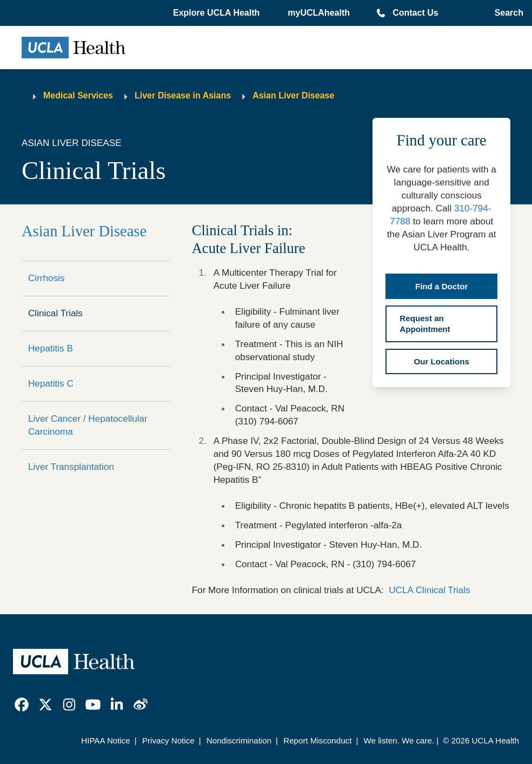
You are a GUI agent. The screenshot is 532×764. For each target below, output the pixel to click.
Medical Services (78, 95)
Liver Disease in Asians (183, 95)
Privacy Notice (168, 740)
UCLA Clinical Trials (429, 590)
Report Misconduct (317, 740)
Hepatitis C (51, 383)
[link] (22, 705)
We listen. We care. (399, 740)
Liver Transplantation (71, 467)
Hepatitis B (51, 348)
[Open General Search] (507, 13)
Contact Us (415, 13)
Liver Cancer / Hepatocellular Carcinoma (88, 425)
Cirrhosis (46, 278)
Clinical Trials (55, 313)
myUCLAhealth (319, 13)
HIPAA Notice (106, 740)
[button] (217, 13)
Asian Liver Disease (293, 95)
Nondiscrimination (239, 740)
